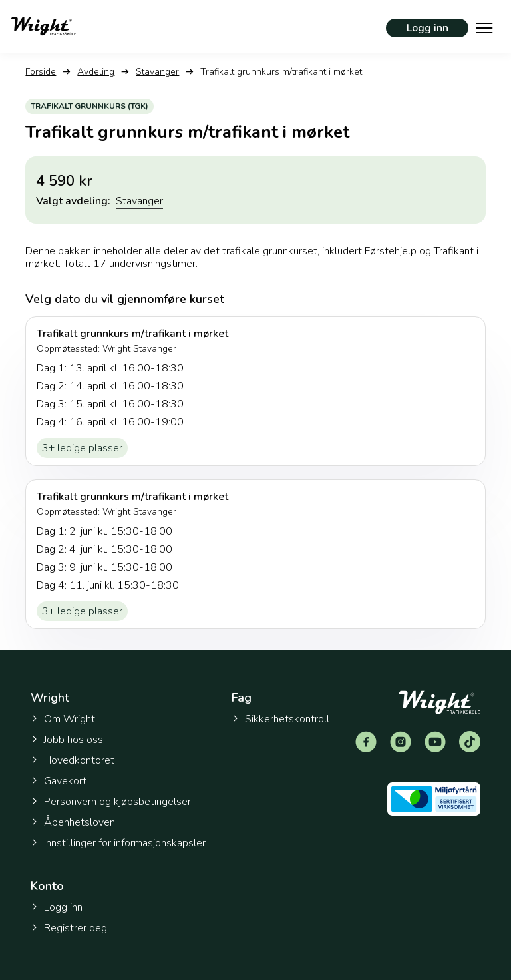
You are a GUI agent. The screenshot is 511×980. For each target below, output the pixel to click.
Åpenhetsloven (73, 822)
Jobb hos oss (67, 740)
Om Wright (63, 719)
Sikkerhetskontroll (280, 719)
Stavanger (157, 72)
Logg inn (427, 28)
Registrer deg (69, 928)
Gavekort (59, 781)
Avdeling (96, 72)
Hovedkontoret (73, 760)
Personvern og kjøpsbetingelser (111, 802)
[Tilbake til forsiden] (43, 26)
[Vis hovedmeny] (484, 27)
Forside (41, 72)
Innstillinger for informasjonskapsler (118, 843)
